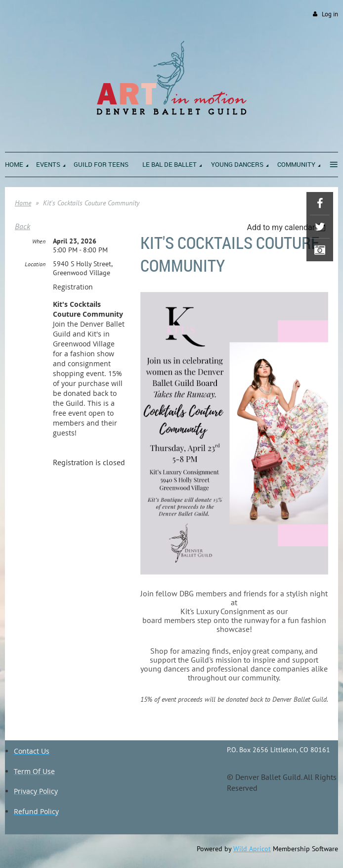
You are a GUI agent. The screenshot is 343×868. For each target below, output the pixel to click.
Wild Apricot (252, 849)
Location (35, 264)
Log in (330, 14)
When (39, 241)
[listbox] (287, 227)
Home (23, 203)
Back (22, 226)
